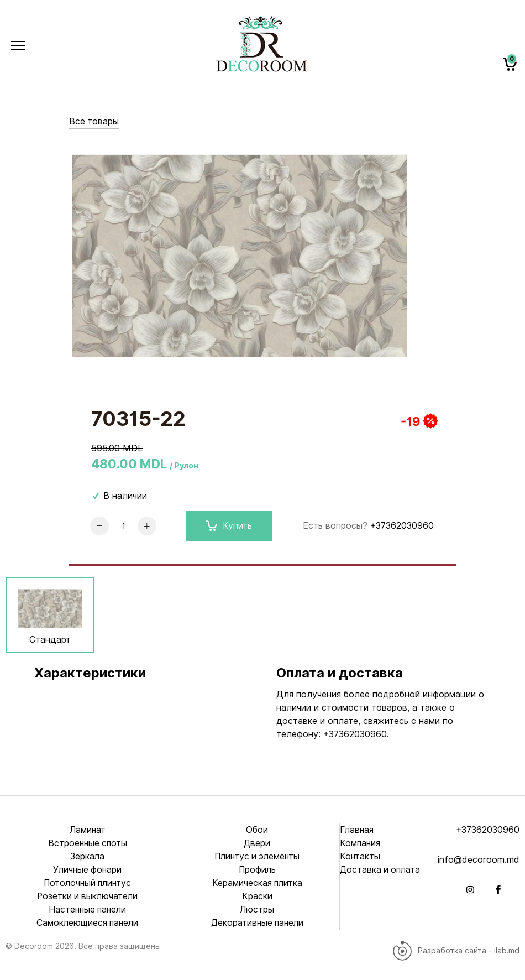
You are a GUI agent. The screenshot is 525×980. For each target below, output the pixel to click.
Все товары (94, 121)
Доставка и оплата (381, 870)
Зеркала (88, 856)
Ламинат (87, 830)
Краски (257, 896)
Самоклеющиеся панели (88, 923)
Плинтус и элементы (257, 856)
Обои (257, 830)
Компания (361, 843)
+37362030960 (402, 526)
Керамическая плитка (257, 883)
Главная (357, 830)
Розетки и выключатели (88, 896)
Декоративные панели (257, 923)
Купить (229, 526)
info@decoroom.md (479, 860)
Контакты (360, 856)
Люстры (257, 909)
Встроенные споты (88, 843)
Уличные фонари (87, 870)
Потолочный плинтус (88, 883)
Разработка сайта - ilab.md (456, 951)
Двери (257, 843)
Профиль (257, 870)
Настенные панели (87, 909)
